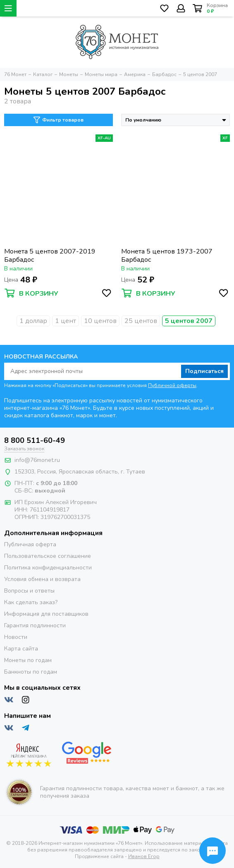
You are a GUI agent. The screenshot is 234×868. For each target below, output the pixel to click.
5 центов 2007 (189, 321)
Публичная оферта (30, 544)
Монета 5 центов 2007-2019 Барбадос (50, 256)
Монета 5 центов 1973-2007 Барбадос (167, 256)
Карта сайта (21, 649)
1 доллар (33, 321)
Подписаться (204, 371)
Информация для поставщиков (46, 614)
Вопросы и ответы (29, 591)
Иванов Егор (144, 856)
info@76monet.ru (37, 460)
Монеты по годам (28, 660)
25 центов (141, 321)
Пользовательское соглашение (48, 556)
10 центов (100, 321)
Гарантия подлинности (35, 625)
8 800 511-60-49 (35, 440)
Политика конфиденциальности (48, 568)
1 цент (66, 321)
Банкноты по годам (31, 672)
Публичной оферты (172, 385)
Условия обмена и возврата (42, 579)
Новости (16, 637)
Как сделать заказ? (31, 602)
